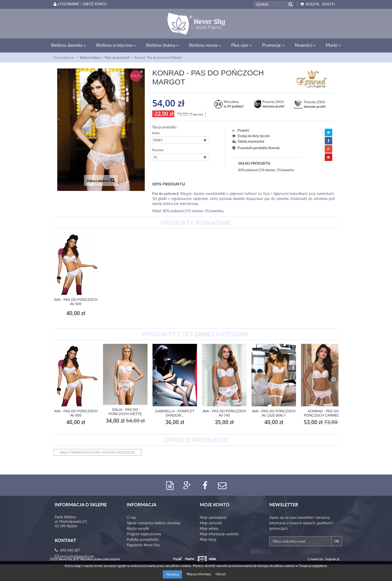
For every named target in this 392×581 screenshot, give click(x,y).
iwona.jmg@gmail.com (77, 557)
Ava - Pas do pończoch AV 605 (125, 302)
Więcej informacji (199, 574)
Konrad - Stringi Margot (76, 302)
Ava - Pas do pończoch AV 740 (224, 413)
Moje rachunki (211, 523)
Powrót (240, 130)
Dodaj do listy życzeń (250, 136)
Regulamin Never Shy (143, 545)
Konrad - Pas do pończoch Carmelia (323, 413)
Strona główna (64, 57)
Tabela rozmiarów (247, 141)
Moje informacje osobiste (219, 534)
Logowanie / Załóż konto (79, 4)
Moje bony (208, 540)
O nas (131, 518)
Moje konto (215, 505)
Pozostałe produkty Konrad (255, 148)
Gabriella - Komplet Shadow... (175, 413)
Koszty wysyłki (138, 529)
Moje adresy (209, 529)
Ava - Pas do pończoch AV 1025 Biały (274, 413)
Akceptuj (172, 574)
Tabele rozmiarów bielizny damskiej (153, 523)
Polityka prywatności (143, 540)
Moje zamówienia (213, 518)
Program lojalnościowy (144, 534)
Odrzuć (221, 574)
